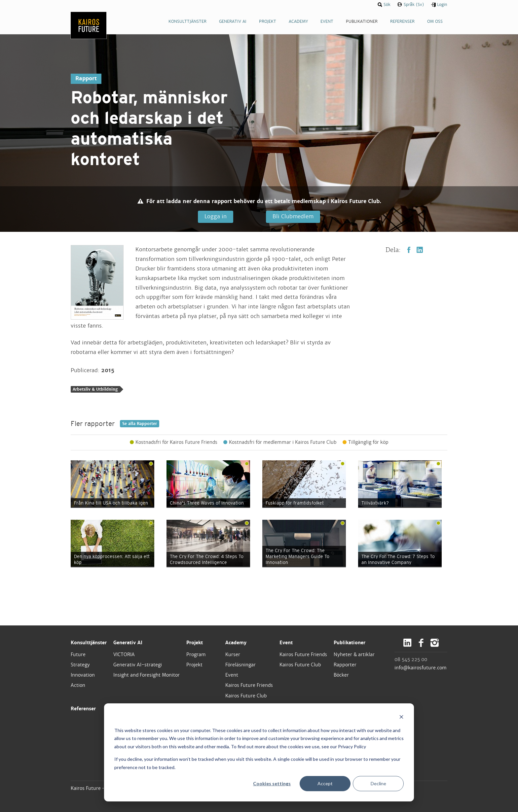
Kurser (233, 654)
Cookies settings (272, 783)
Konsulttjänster (89, 643)
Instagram (435, 643)
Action (78, 685)
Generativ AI (128, 643)
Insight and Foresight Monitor (147, 675)
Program (196, 654)
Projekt (195, 643)
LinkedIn (420, 250)
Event (232, 675)
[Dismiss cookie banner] (401, 718)
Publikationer (350, 643)
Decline (378, 783)
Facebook (409, 250)
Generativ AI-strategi (138, 665)
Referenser (83, 709)
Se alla (140, 424)
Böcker (341, 675)
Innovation (83, 675)
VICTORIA (124, 654)
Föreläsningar (240, 665)
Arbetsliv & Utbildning (95, 389)
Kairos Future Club (246, 696)
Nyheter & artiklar (354, 654)
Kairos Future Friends (249, 685)
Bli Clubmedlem (293, 216)
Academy (236, 643)
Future (78, 654)
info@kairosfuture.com (421, 668)
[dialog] (259, 752)
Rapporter (345, 665)
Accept (325, 783)
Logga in (216, 216)
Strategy (80, 665)
